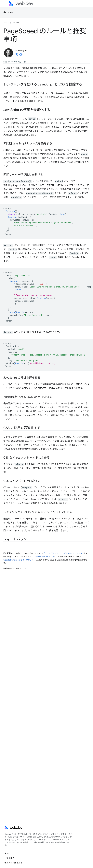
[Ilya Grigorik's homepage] (21, 55)
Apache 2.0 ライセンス (45, 557)
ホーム (6, 23)
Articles (8, 12)
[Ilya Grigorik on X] (17, 55)
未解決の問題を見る (13, 863)
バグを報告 (9, 858)
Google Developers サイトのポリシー (19, 560)
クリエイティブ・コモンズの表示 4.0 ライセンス (64, 553)
